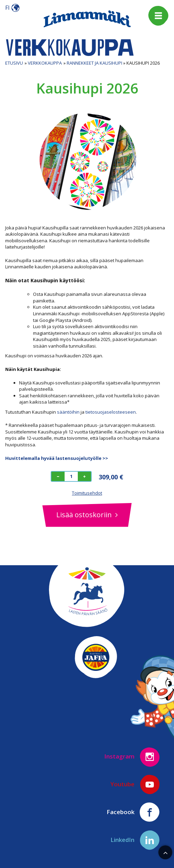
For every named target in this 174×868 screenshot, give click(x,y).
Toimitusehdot (87, 493)
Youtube (135, 785)
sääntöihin (68, 412)
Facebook (133, 812)
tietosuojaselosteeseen (111, 412)
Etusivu (14, 63)
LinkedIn (135, 840)
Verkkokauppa (45, 63)
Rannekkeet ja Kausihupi (94, 63)
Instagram (132, 757)
